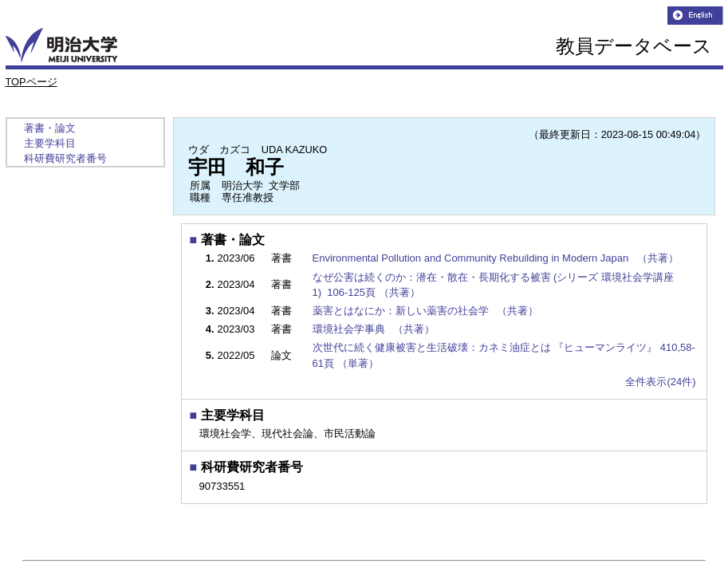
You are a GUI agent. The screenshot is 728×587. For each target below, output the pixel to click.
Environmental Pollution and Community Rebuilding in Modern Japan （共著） (497, 258)
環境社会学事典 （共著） (375, 329)
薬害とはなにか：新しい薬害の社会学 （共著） (427, 311)
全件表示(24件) (660, 382)
